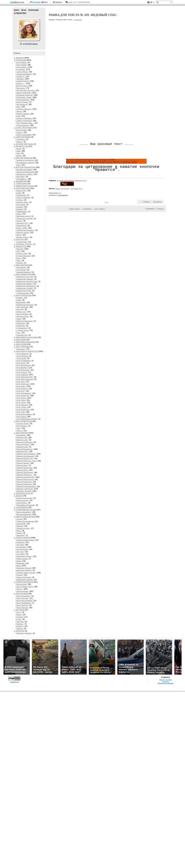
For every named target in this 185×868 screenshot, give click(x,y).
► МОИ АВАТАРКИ (22, 265)
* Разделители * (21, 226)
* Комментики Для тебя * (25, 277)
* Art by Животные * (23, 384)
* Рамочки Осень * (22, 470)
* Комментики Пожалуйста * (26, 286)
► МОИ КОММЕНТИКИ (23, 274)
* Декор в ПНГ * (21, 191)
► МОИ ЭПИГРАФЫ (22, 347)
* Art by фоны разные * (24, 414)
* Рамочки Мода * (22, 466)
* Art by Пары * (21, 400)
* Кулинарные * (21, 435)
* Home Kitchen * (22, 67)
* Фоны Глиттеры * (22, 598)
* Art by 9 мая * (21, 363)
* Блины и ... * (21, 83)
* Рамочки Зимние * (23, 463)
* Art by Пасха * (21, 403)
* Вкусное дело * (22, 86)
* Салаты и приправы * (24, 118)
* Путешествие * (21, 242)
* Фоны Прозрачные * (23, 603)
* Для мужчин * (21, 270)
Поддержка (148, 2)
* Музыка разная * (22, 500)
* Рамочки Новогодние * (24, 468)
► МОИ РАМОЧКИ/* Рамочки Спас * (72, 180)
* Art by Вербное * (22, 368)
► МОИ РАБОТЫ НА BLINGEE (26, 337)
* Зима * (18, 151)
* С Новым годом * (22, 330)
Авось (71, 2)
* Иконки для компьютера (25, 172)
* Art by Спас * (21, 412)
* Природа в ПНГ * (22, 223)
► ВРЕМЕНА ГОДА (21, 146)
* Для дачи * (20, 552)
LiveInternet (18, 3)
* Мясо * (18, 107)
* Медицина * (20, 563)
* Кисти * (19, 612)
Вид (152, 3)
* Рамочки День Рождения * (26, 454)
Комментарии (33, 10)
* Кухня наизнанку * (23, 100)
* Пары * (19, 261)
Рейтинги (59, 2)
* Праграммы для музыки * (25, 505)
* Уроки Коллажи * (22, 591)
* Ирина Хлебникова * (24, 93)
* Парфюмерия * (22, 212)
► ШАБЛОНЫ (19, 631)
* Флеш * (19, 531)
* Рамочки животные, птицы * (26, 461)
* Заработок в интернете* (25, 160)
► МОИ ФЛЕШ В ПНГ (22, 493)
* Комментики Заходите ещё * (27, 281)
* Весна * (19, 149)
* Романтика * (21, 326)
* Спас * (18, 333)
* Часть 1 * (19, 431)
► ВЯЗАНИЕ (19, 58)
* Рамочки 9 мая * (22, 447)
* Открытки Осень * (23, 316)
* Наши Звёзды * (22, 503)
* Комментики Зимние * (24, 284)
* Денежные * (20, 542)
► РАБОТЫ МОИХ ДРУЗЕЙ (25, 517)
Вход (46, 2)
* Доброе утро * (21, 312)
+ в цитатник (77, 20)
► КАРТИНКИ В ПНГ (22, 188)
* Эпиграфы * (20, 535)
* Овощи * (19, 111)
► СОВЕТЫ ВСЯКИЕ (22, 538)
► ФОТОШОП (19, 610)
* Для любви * (21, 554)
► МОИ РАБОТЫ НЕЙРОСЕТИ (26, 351)
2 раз (60, 193)
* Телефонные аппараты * (25, 230)
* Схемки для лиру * (23, 528)
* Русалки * (20, 263)
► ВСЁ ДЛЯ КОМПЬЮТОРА (25, 167)
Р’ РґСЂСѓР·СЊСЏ (30, 44)
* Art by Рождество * (23, 410)
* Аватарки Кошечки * (24, 272)
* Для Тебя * (20, 309)
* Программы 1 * (22, 179)
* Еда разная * (21, 205)
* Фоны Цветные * (22, 608)
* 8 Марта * (20, 298)
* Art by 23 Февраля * (23, 361)
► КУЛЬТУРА (19, 240)
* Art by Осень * (21, 398)
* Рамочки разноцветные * (25, 477)
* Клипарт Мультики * (23, 256)
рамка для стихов (62, 188)
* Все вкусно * (21, 88)
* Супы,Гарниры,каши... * (25, 123)
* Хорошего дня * (22, 335)
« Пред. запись (74, 209)
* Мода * (18, 566)
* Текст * (18, 428)
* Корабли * (20, 209)
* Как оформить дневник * (25, 163)
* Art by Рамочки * (22, 354)
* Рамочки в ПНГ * (22, 452)
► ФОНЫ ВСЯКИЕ (21, 594)
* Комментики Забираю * (25, 279)
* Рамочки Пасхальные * (25, 473)
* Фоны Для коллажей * (24, 601)
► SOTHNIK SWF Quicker (24, 144)
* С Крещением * (22, 328)
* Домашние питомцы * (24, 556)
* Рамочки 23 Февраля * (24, 442)
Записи (16, 10)
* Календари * (21, 349)
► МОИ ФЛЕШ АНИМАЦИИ (25, 342)
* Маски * (19, 615)
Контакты (165, 681)
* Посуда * (19, 221)
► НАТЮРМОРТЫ (21, 507)
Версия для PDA (166, 680)
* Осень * (19, 156)
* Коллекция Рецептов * (24, 95)
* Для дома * (20, 545)
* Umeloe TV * (21, 76)
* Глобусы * (20, 200)
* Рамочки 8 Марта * (23, 445)
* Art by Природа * (22, 405)
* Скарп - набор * (22, 228)
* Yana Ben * (20, 79)
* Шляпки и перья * (23, 237)
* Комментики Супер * (24, 291)
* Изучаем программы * (24, 170)
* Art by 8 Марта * (22, 356)
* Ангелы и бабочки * (23, 198)
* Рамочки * (20, 526)
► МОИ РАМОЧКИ (21, 433)
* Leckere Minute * (22, 72)
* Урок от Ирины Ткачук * (25, 587)
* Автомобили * (21, 195)
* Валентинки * (21, 302)
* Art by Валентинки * (23, 365)
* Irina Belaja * (21, 69)
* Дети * (18, 251)
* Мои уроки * (20, 177)
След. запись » (100, 209)
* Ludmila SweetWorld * (24, 74)
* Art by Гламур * (21, 372)
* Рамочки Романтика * (24, 484)
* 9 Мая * (19, 193)
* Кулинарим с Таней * (24, 97)
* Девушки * (20, 249)
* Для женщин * (21, 267)
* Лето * (18, 153)
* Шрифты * (20, 626)
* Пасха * (19, 214)
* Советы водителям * (24, 577)
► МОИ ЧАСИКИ (20, 344)
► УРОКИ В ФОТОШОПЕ (24, 582)
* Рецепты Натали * (23, 114)
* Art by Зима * (21, 386)
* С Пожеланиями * (23, 293)
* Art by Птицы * (21, 407)
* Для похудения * (22, 549)
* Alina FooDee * (21, 65)
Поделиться (157, 202)
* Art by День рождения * (25, 379)
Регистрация (36, 2)
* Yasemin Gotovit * (22, 81)
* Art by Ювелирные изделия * (27, 419)
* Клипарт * (20, 207)
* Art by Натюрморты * (24, 393)
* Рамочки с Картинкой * (24, 489)
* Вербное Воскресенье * (25, 305)
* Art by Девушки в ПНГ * (25, 377)
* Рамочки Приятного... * (25, 475)
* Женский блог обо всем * (25, 90)
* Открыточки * (21, 524)
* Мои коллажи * (21, 130)
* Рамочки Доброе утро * (25, 459)
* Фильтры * (20, 624)
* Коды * (18, 165)
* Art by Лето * (21, 391)
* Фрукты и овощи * (23, 233)
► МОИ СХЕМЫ (20, 340)
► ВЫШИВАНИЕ (21, 181)
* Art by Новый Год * (23, 396)
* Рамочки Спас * (22, 438)
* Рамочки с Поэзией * (24, 491)
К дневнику (87, 209)
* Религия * (20, 575)
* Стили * (19, 619)
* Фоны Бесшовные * (23, 596)
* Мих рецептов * (22, 104)
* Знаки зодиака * (22, 559)
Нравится (147, 202)
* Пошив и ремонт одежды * (26, 573)
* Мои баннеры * (22, 426)
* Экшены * (20, 629)
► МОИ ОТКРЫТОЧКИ (23, 295)
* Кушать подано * (22, 102)
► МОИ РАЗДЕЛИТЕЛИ (23, 421)
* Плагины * (20, 617)
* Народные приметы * (24, 570)
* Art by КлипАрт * (22, 389)
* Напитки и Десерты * (24, 109)
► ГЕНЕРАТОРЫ (20, 184)
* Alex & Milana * (21, 62)
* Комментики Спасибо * (25, 288)
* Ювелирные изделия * (24, 580)
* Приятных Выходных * (24, 321)
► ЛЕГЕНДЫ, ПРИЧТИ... (24, 244)
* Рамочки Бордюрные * (24, 449)
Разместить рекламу (166, 683)
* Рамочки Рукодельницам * (26, 486)
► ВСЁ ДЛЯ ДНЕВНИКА (23, 158)
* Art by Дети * (21, 382)
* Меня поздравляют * (24, 512)
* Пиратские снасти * (23, 216)
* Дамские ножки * (22, 202)
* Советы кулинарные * (24, 121)
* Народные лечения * (24, 568)
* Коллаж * (19, 519)
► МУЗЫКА (18, 496)
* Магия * (19, 561)
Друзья (24, 10)
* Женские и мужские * (24, 633)
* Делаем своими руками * (25, 540)
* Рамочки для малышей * (25, 456)
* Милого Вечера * (22, 314)
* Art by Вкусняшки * (23, 370)
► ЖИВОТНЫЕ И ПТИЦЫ (24, 186)
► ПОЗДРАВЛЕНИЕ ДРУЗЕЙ (25, 510)
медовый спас (76, 188)
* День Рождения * (22, 307)
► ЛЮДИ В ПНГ (20, 247)
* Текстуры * (20, 622)
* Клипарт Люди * (22, 254)
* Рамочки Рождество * (24, 482)
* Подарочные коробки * (25, 219)
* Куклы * (19, 258)
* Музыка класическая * (24, 498)
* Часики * (19, 533)
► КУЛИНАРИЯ (20, 60)
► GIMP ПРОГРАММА (22, 137)
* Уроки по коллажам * (24, 135)
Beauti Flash (15, 13)
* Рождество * (21, 323)
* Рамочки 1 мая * (22, 440)
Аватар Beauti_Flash (28, 29)
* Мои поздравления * (24, 514)
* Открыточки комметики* (25, 521)
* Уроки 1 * (19, 132)
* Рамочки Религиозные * (25, 479)
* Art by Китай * (21, 358)
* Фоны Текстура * (22, 605)
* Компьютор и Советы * (24, 174)
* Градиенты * (21, 139)
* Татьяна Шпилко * (23, 125)
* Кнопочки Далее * (23, 424)
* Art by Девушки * (22, 375)
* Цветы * (19, 235)
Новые (161, 209)
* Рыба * (18, 116)
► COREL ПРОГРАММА (23, 128)
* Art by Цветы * (21, 417)
